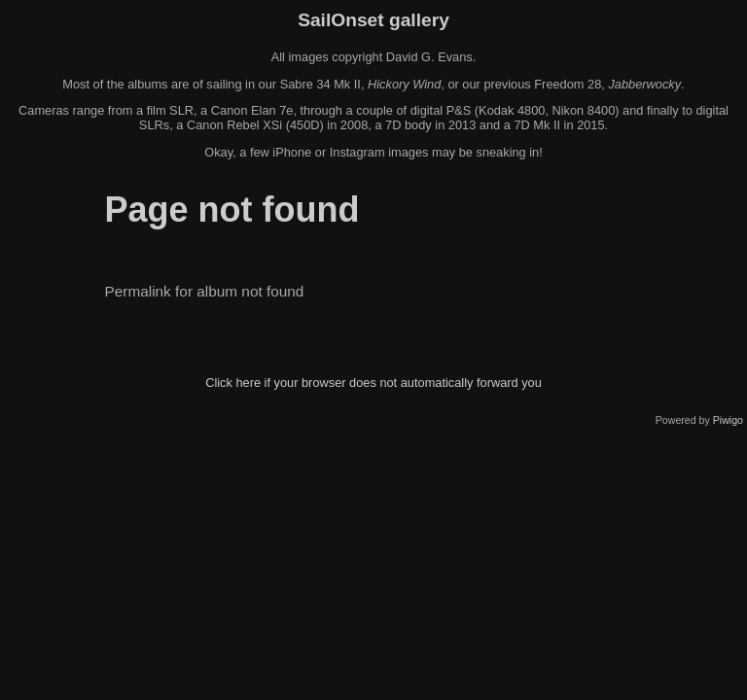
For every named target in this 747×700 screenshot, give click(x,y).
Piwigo (728, 420)
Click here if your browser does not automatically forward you (373, 383)
